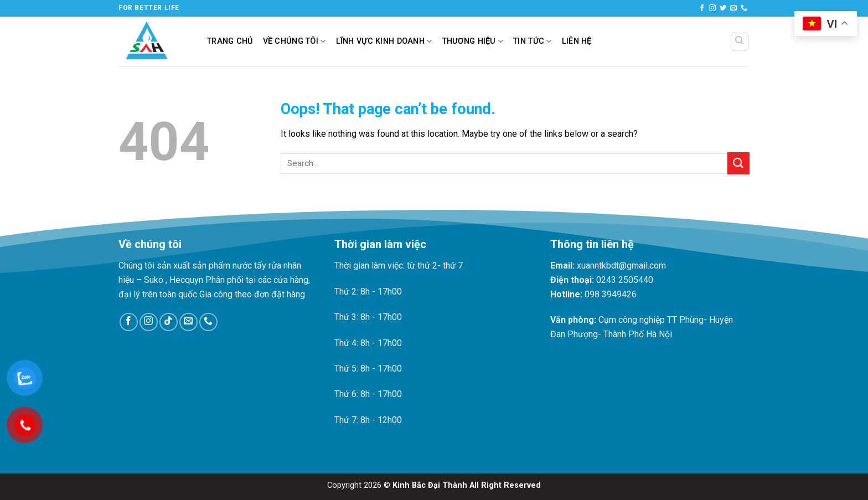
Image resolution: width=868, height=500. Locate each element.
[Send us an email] (733, 8)
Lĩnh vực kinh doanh (384, 41)
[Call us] (744, 8)
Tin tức (533, 41)
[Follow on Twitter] (723, 8)
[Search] (740, 42)
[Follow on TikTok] (169, 322)
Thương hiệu (473, 41)
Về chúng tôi (294, 41)
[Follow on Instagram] (712, 8)
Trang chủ (230, 41)
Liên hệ (577, 41)
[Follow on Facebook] (702, 8)
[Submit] (738, 163)
